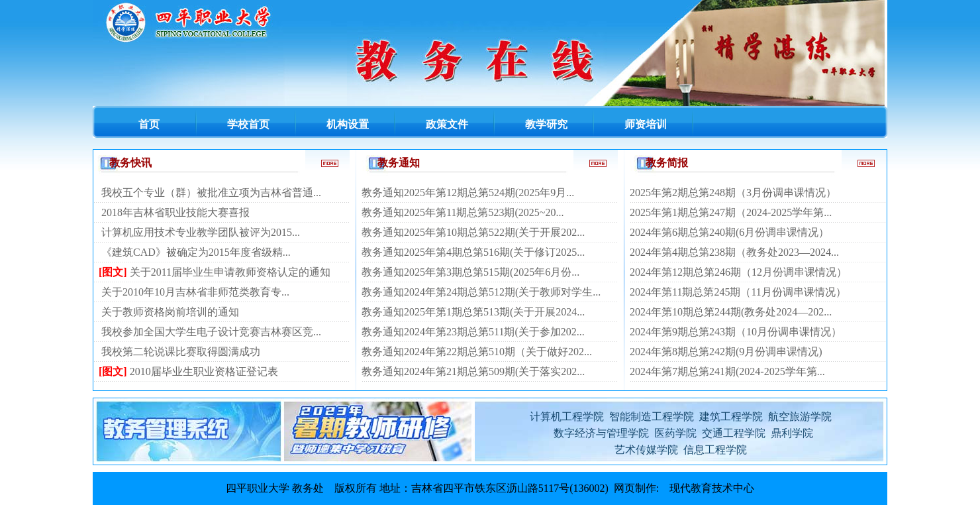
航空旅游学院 (799, 417)
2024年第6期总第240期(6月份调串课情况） (729, 232)
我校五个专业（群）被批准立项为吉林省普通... (211, 193)
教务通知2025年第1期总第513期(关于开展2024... (473, 312)
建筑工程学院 (731, 417)
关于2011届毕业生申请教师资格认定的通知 (230, 272)
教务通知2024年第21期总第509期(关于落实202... (473, 371)
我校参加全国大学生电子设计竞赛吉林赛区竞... (211, 332)
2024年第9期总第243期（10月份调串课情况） (736, 332)
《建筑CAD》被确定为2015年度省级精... (196, 252)
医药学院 (675, 433)
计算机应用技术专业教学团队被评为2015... (201, 232)
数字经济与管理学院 (601, 433)
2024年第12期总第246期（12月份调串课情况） (738, 272)
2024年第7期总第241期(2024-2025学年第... (727, 371)
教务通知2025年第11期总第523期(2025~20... (463, 212)
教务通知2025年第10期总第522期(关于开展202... (473, 232)
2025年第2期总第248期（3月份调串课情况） (733, 193)
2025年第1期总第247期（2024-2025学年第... (731, 212)
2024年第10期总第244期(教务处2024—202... (731, 312)
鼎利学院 (792, 433)
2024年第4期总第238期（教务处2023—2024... (734, 252)
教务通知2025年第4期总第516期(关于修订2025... (473, 252)
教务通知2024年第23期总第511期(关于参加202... (473, 332)
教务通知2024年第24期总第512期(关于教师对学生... (481, 292)
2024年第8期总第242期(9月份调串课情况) (726, 352)
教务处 (308, 488)
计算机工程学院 (567, 417)
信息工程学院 (715, 450)
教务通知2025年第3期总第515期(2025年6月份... (470, 272)
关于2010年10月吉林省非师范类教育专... (195, 292)
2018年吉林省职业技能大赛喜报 (175, 212)
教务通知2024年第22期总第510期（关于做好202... (477, 352)
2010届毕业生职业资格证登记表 (204, 371)
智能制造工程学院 (652, 417)
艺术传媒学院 (646, 450)
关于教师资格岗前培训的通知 (170, 312)
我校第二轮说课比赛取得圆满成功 (181, 352)
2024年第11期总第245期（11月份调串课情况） (738, 292)
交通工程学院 (734, 433)
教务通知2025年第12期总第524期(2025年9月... (468, 193)
